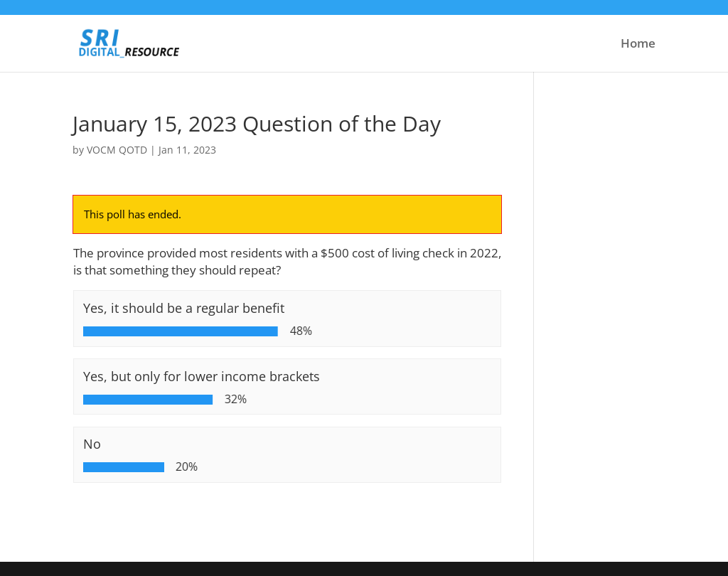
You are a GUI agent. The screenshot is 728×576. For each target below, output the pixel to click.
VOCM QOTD (117, 150)
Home (638, 45)
